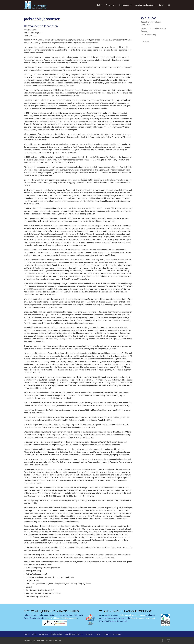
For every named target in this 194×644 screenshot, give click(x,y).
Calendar (117, 634)
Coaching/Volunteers (74, 634)
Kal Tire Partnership (148, 35)
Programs (110, 5)
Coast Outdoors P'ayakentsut (143, 618)
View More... (145, 41)
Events (107, 634)
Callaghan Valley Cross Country (132, 615)
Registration (124, 5)
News (99, 634)
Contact (162, 5)
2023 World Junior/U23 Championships (62, 618)
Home (27, 634)
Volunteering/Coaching (144, 5)
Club (98, 5)
